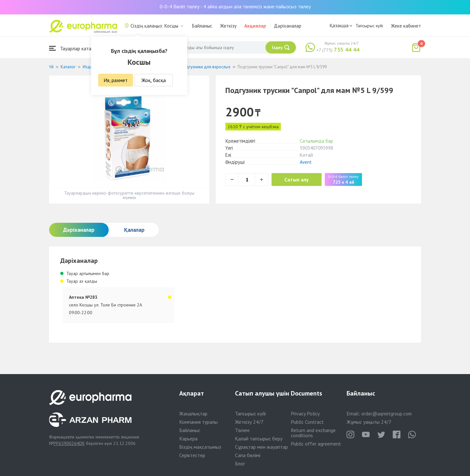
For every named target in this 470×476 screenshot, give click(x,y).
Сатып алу (297, 180)
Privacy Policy (305, 413)
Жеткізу (228, 26)
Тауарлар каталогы (75, 48)
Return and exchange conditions (313, 433)
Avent (306, 162)
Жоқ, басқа (154, 80)
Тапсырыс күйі (369, 26)
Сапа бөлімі (248, 455)
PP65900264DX (69, 443)
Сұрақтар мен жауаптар (261, 447)
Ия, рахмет (116, 80)
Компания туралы (198, 422)
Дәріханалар (288, 26)
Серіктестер (192, 455)
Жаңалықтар (193, 413)
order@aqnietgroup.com (386, 414)
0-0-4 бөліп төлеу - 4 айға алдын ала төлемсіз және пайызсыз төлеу (235, 6)
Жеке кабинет (406, 26)
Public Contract (307, 422)
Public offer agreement (316, 444)
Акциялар (255, 26)
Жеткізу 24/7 (249, 422)
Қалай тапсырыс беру (259, 438)
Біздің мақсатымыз (200, 447)
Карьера (188, 438)
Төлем (242, 430)
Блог (240, 463)
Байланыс (202, 26)
